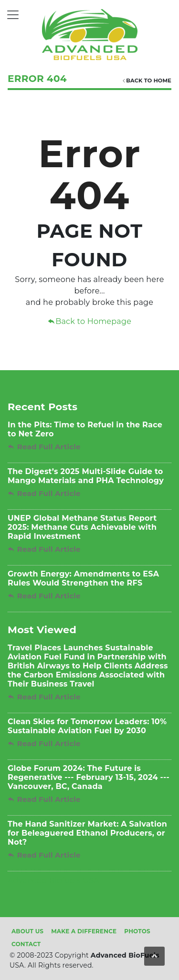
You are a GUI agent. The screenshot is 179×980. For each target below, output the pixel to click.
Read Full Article (44, 447)
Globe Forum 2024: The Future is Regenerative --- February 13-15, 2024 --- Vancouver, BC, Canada (89, 777)
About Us (27, 931)
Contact (26, 944)
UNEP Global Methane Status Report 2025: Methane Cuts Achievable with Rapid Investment (82, 527)
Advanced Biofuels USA (53, 881)
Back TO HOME (147, 81)
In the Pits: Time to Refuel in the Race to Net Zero (85, 429)
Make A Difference (84, 931)
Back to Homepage (89, 321)
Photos (137, 931)
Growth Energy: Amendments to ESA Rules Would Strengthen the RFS (83, 578)
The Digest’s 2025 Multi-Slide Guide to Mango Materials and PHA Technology (86, 476)
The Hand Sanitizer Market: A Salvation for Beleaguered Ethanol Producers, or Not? (87, 833)
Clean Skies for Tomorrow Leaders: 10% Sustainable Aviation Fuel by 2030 (87, 726)
